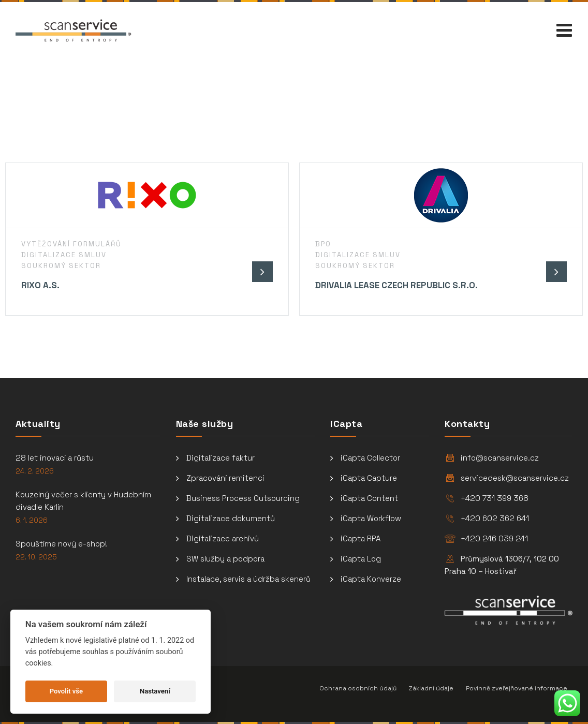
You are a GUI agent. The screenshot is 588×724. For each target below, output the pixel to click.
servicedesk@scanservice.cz (515, 478)
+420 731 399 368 (495, 498)
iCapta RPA (361, 538)
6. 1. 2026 (32, 520)
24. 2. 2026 (35, 471)
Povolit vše (66, 691)
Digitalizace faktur (220, 458)
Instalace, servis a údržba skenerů (248, 579)
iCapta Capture (369, 478)
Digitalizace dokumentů (231, 518)
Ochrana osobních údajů (358, 688)
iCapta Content (369, 498)
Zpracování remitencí (225, 478)
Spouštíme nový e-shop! (61, 544)
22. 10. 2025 (36, 557)
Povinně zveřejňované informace (517, 688)
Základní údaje (431, 688)
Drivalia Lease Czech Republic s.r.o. (396, 285)
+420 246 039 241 (494, 538)
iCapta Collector (370, 458)
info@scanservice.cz (500, 458)
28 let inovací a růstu (55, 458)
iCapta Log (361, 559)
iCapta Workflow (371, 518)
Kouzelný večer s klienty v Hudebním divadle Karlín (83, 501)
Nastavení (155, 691)
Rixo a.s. (40, 285)
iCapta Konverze (371, 579)
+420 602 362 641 (495, 518)
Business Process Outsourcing (243, 498)
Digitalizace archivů (223, 538)
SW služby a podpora (225, 559)
